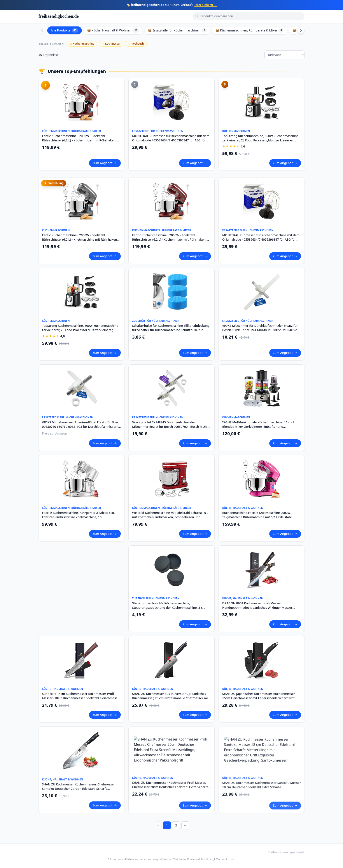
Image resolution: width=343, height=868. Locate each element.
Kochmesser (111, 44)
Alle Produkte (65, 30)
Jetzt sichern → (206, 5)
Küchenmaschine (82, 44)
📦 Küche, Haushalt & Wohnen (113, 30)
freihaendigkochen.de (59, 16)
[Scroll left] (42, 30)
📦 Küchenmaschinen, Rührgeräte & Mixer (250, 30)
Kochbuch (136, 44)
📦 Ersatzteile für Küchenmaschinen (177, 30)
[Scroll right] (301, 30)
